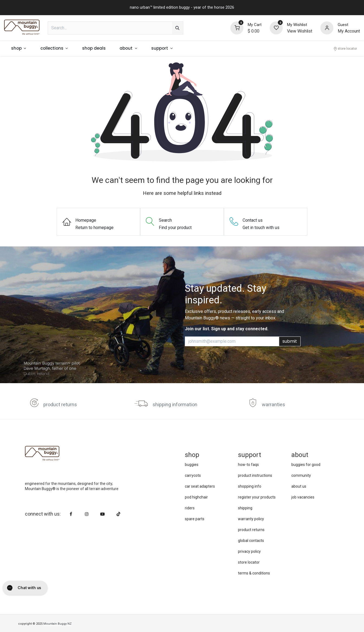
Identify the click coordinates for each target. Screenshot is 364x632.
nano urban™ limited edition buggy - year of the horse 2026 (182, 7)
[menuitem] (19, 48)
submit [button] (290, 341)
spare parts (195, 519)
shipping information (175, 405)
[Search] (177, 28)
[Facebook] (71, 514)
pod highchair (196, 497)
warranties (273, 405)
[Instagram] (87, 514)
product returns (60, 405)
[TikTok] (118, 514)
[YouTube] (102, 514)
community (301, 475)
